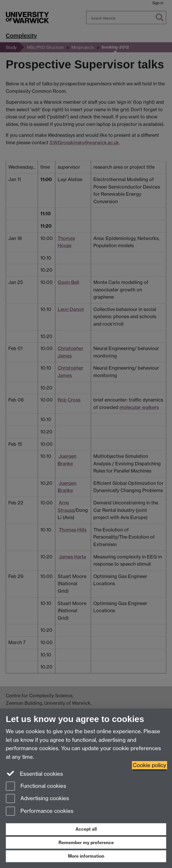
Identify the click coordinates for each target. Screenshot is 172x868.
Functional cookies (36, 787)
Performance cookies (40, 812)
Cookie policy (150, 765)
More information (86, 856)
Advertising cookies (37, 799)
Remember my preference (86, 843)
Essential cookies (34, 773)
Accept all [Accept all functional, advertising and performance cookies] (86, 829)
